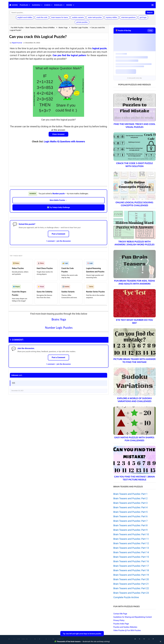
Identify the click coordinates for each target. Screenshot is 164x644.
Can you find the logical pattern (69, 55)
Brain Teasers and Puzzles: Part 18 (131, 570)
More (69, 5)
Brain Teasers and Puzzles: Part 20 (131, 579)
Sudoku (36, 5)
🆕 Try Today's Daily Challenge (59, 207)
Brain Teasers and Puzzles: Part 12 (131, 543)
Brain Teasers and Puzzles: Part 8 (131, 525)
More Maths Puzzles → (59, 200)
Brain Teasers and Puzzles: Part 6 (131, 516)
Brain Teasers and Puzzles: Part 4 (131, 507)
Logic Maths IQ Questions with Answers (64, 141)
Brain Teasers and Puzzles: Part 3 (131, 503)
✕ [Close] (160, 642)
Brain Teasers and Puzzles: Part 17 (131, 566)
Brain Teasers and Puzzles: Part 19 (131, 575)
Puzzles (24, 5)
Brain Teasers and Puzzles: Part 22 (131, 588)
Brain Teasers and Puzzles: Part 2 (131, 498)
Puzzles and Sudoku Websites (125, 627)
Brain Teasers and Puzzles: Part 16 (131, 561)
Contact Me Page (120, 614)
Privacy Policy (119, 620)
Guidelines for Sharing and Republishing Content (133, 617)
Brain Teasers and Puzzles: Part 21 (131, 584)
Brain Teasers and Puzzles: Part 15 (131, 557)
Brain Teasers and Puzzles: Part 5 (131, 512)
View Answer (58, 134)
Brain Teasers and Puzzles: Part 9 (131, 530)
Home (15, 5)
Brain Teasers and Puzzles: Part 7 (131, 521)
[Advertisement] (59, 163)
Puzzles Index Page (121, 624)
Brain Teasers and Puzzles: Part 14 (131, 552)
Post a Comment (58, 234)
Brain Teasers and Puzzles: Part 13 (131, 548)
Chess (47, 5)
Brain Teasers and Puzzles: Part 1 (131, 494)
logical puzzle (99, 48)
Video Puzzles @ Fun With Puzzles (127, 630)
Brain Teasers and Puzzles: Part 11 (131, 539)
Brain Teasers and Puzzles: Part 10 (131, 534)
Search (150, 13)
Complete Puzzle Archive (126, 597)
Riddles (58, 5)
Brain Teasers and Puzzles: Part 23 (131, 593)
